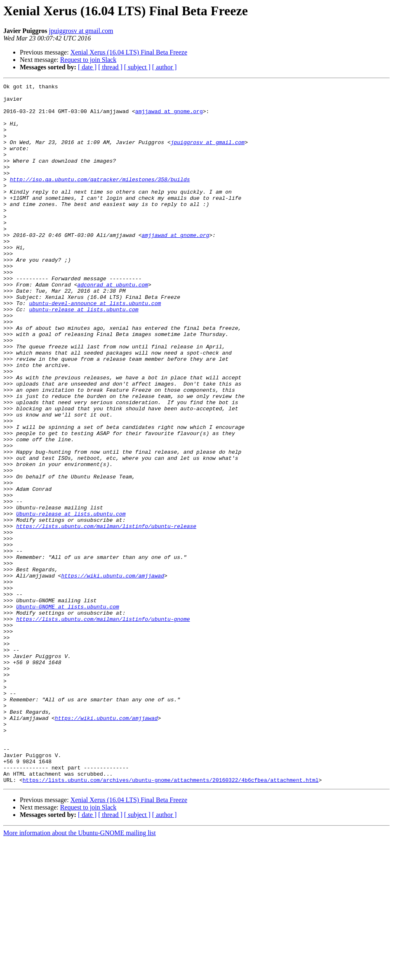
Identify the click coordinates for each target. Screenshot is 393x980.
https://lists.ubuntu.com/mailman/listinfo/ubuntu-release (106, 615)
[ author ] (165, 67)
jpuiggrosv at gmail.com (81, 31)
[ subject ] (137, 67)
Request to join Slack (88, 60)
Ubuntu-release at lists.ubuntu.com (71, 600)
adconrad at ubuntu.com (113, 325)
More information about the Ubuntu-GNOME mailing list (80, 973)
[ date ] (87, 67)
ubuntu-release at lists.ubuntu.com (84, 355)
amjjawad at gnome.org (169, 117)
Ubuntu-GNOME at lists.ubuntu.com (68, 712)
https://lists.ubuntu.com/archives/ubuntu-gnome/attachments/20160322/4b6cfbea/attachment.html (171, 920)
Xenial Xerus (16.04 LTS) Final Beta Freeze (129, 52)
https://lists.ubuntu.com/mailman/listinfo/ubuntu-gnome (103, 727)
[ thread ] (110, 67)
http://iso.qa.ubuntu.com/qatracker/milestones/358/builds (100, 199)
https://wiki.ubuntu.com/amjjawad (113, 675)
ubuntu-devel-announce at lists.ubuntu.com (95, 348)
